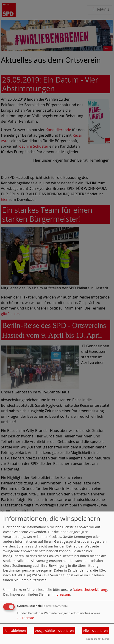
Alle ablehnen (15, 631)
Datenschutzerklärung (90, 590)
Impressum (61, 594)
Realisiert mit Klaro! (97, 639)
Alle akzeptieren (95, 631)
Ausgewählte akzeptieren (54, 631)
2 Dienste (25, 618)
